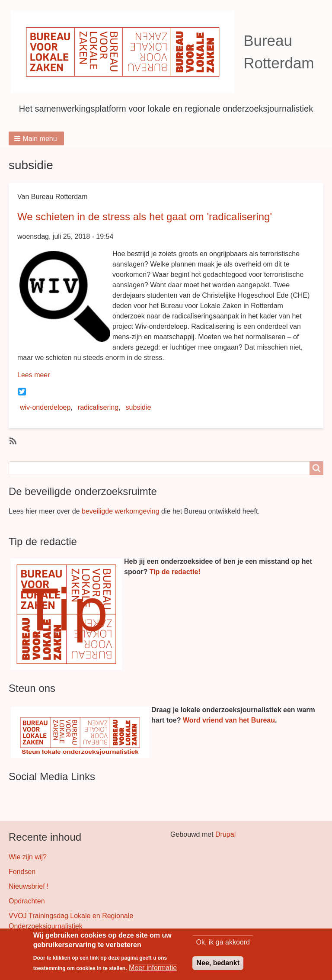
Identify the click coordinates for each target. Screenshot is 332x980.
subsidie (139, 407)
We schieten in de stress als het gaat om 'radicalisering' (145, 217)
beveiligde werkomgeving (121, 511)
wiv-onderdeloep (45, 407)
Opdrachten (27, 901)
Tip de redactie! (175, 572)
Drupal (225, 834)
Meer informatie (153, 970)
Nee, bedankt (218, 965)
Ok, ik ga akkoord (223, 944)
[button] (36, 138)
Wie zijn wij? (28, 857)
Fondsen (22, 872)
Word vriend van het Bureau (229, 720)
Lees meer (34, 375)
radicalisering (98, 407)
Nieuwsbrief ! (29, 886)
